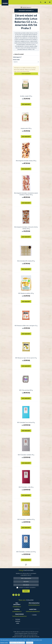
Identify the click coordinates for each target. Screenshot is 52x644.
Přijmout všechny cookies (17, 643)
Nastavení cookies (4, 643)
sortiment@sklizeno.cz (34, 605)
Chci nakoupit (26, 74)
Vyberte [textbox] (16, 62)
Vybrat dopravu (27, 7)
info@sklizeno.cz (17, 607)
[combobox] (26, 62)
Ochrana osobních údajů (18, 621)
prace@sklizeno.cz (17, 611)
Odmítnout (30, 643)
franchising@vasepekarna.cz (19, 616)
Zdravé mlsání (18, 54)
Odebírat (26, 591)
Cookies (34, 615)
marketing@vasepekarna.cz (33, 611)
